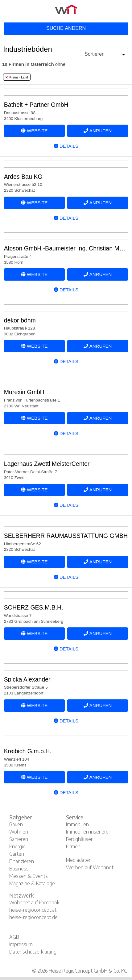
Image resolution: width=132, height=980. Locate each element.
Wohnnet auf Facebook (34, 902)
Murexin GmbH (24, 392)
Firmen (73, 846)
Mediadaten (79, 860)
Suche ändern (66, 28)
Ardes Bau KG (23, 177)
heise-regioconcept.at (33, 910)
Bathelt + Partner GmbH (36, 105)
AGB (14, 937)
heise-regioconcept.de (33, 917)
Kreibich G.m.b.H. (28, 751)
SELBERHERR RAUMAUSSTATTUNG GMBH (66, 536)
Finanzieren (22, 861)
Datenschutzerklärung (33, 952)
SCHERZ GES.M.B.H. (34, 607)
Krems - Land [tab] (17, 77)
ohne (34, 64)
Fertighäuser (79, 839)
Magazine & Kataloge (32, 883)
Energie (17, 846)
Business (19, 869)
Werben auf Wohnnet (90, 867)
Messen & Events (29, 876)
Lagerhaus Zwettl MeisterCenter (47, 464)
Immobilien (77, 824)
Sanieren (19, 839)
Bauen (16, 824)
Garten (17, 854)
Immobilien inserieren (89, 832)
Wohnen (19, 832)
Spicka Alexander (27, 679)
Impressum (21, 944)
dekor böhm (20, 320)
